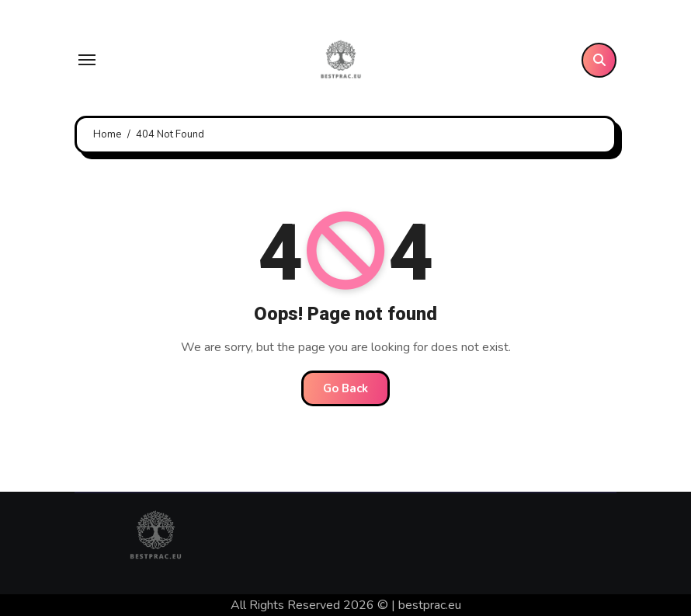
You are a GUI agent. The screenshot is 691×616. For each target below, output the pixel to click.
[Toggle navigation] (87, 60)
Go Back (345, 388)
